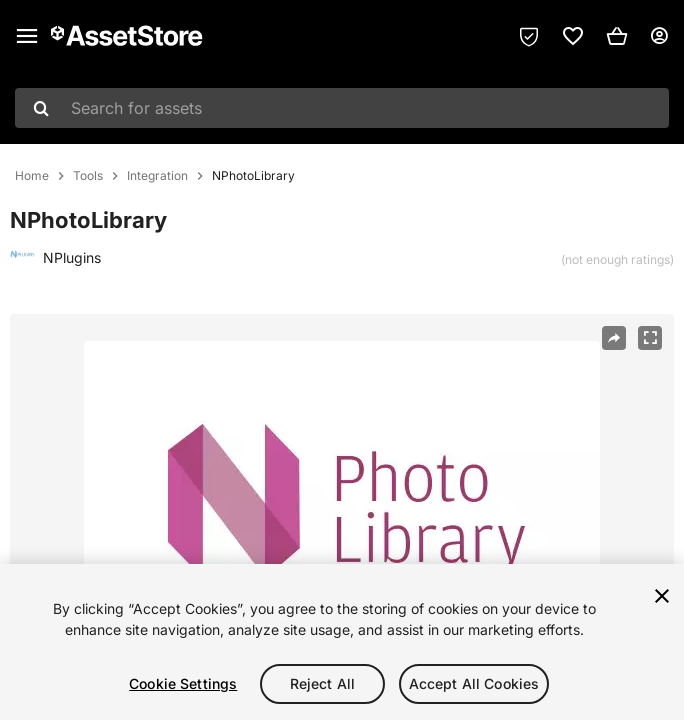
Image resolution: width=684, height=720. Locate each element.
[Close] (662, 596)
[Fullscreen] (650, 338)
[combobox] (342, 108)
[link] (573, 36)
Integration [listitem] (157, 176)
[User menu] (659, 36)
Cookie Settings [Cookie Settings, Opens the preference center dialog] (183, 683)
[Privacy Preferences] (529, 36)
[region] (342, 642)
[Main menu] (27, 36)
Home (32, 176)
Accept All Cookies (474, 683)
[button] (617, 36)
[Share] (614, 338)
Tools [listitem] (88, 176)
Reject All (322, 683)
